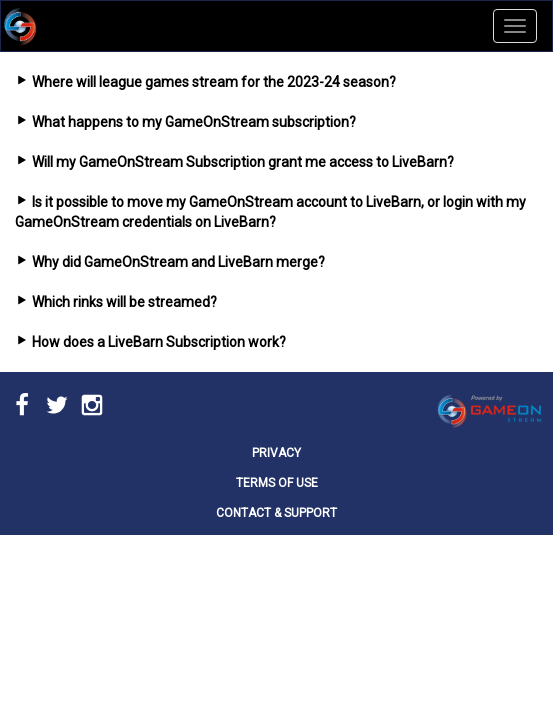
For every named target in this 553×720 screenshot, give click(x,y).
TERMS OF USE (277, 483)
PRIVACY (276, 453)
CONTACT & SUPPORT (276, 513)
